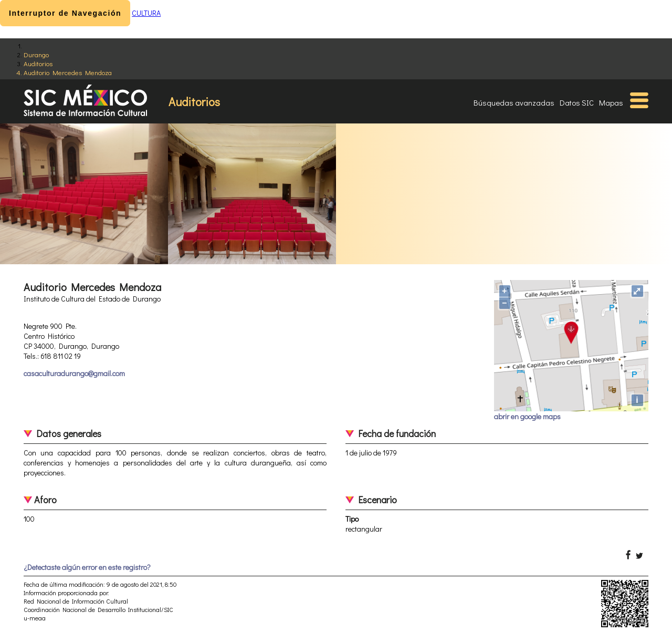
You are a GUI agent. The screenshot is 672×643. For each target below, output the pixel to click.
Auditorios (38, 63)
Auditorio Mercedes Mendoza (68, 72)
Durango (36, 54)
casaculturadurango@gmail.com (74, 373)
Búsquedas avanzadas (514, 102)
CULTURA (146, 13)
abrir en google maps (527, 416)
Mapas (611, 102)
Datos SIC (577, 102)
